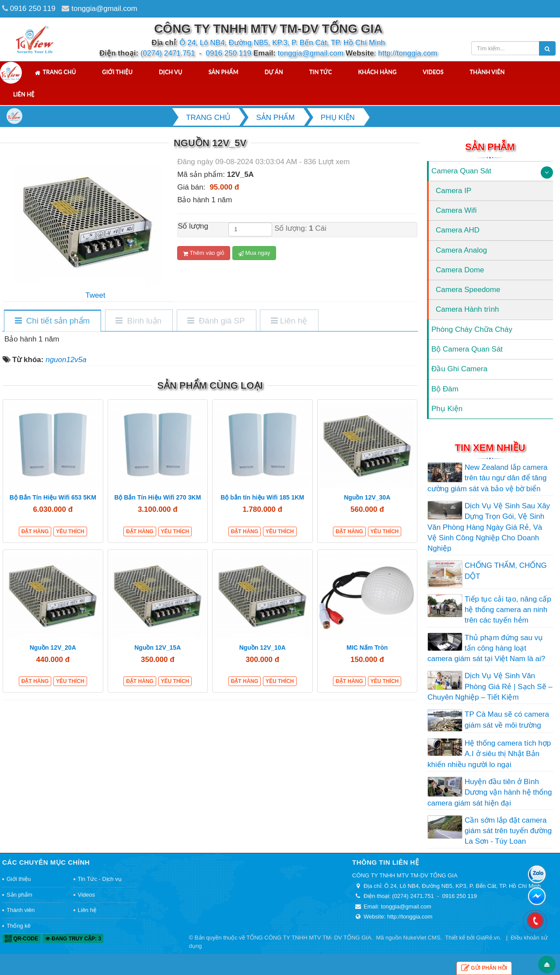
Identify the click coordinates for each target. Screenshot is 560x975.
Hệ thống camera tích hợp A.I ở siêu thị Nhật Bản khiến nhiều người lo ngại (489, 754)
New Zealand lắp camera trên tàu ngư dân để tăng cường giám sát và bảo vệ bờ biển (488, 478)
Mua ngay (254, 253)
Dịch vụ (171, 72)
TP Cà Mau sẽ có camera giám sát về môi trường (507, 720)
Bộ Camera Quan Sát (467, 349)
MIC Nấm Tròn (367, 648)
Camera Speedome (468, 290)
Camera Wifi (456, 210)
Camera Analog (461, 250)
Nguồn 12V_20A (53, 648)
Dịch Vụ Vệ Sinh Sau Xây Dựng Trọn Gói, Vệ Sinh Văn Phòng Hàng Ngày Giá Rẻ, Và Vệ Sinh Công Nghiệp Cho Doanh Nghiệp (489, 527)
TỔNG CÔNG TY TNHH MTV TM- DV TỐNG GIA (309, 938)
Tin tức (321, 72)
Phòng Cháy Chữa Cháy (472, 329)
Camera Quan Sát (461, 171)
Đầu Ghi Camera (459, 369)
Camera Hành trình (467, 309)
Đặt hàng (35, 531)
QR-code (21, 939)
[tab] (52, 321)
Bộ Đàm (445, 389)
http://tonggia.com (408, 53)
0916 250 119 (33, 9)
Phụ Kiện (447, 409)
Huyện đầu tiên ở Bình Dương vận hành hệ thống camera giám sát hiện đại (490, 792)
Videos (433, 72)
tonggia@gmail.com (104, 9)
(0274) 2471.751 (168, 53)
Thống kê (19, 926)
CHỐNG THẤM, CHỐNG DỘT (506, 571)
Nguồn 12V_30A (367, 497)
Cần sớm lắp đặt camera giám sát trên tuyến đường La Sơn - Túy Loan (508, 831)
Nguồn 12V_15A (157, 648)
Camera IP (453, 191)
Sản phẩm (223, 72)
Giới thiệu (117, 72)
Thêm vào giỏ (204, 253)
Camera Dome (460, 270)
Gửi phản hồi (484, 968)
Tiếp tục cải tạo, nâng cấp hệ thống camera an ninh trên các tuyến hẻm (508, 610)
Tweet (95, 295)
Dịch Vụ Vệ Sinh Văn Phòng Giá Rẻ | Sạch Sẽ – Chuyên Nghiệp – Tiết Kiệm (490, 686)
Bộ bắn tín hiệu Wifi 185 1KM (262, 497)
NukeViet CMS (422, 938)
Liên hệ (24, 94)
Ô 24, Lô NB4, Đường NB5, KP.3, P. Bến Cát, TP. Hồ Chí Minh (282, 43)
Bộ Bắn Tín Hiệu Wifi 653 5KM (53, 497)
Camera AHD (458, 230)
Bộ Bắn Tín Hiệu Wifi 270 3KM (157, 497)
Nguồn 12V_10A (262, 648)
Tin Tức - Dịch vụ (100, 879)
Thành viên (487, 72)
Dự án (274, 72)
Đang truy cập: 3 (73, 939)
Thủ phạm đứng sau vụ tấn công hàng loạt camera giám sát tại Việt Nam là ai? (486, 648)
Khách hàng (377, 72)
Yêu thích (70, 531)
